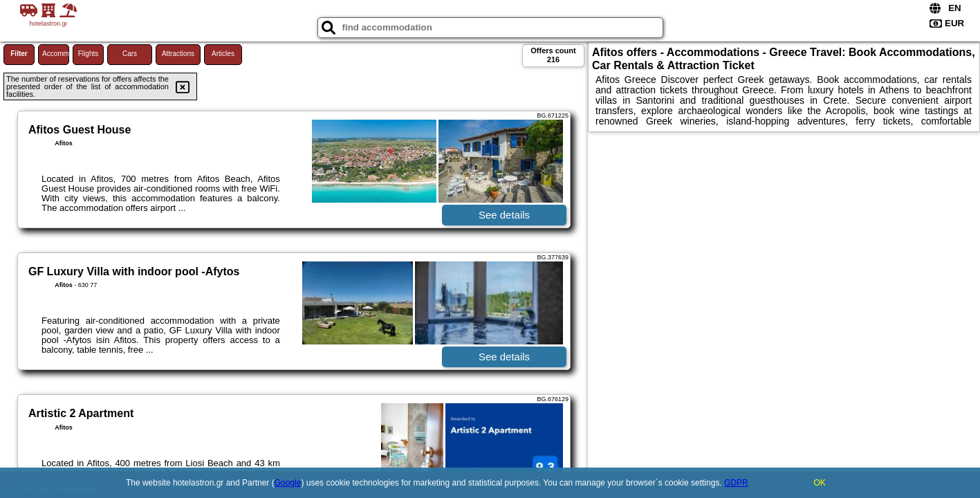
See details (504, 215)
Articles (223, 54)
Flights (88, 54)
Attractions (178, 54)
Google (288, 483)
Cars (130, 54)
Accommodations (56, 54)
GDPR (736, 483)
